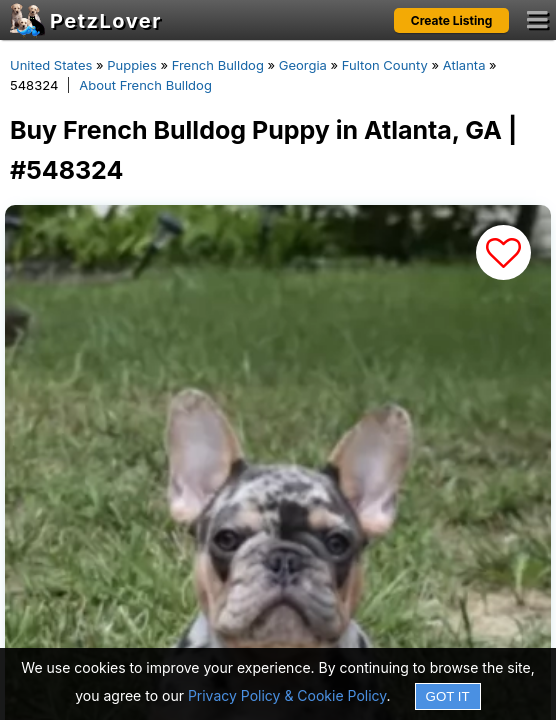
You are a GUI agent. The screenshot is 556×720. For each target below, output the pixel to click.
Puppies (132, 65)
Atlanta (464, 65)
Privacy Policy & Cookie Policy (287, 695)
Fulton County (385, 65)
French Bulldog (218, 65)
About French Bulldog (145, 85)
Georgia (303, 65)
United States (51, 65)
